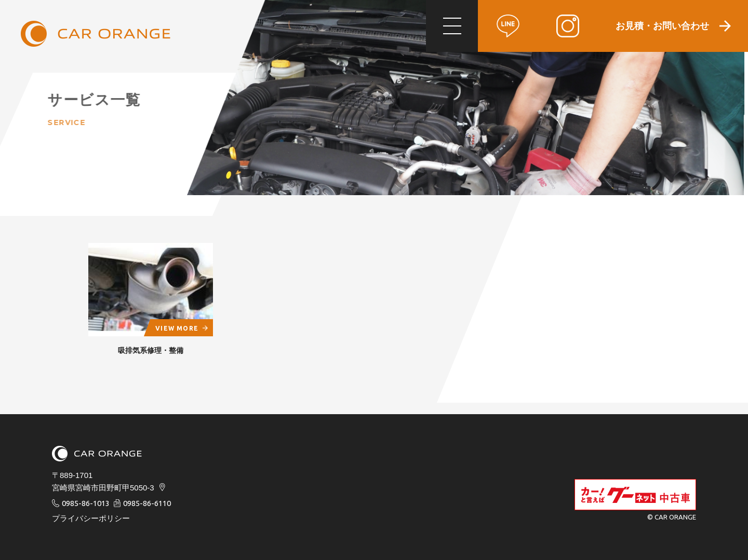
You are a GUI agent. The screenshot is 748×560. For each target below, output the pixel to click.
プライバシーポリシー (91, 518)
